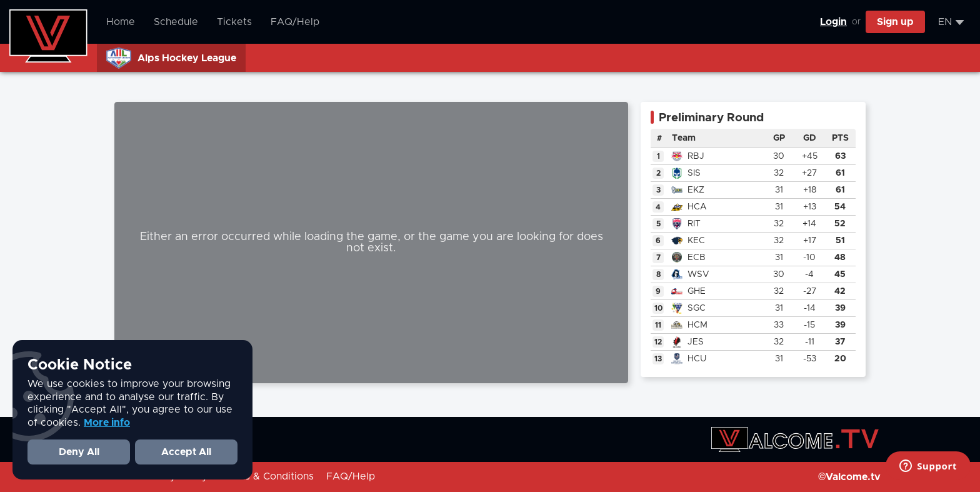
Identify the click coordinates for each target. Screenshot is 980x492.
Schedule (176, 22)
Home (121, 22)
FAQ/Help (295, 22)
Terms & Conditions (267, 476)
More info (107, 423)
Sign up (895, 22)
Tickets (234, 22)
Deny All (79, 452)
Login (833, 22)
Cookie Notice (80, 365)
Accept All (186, 452)
